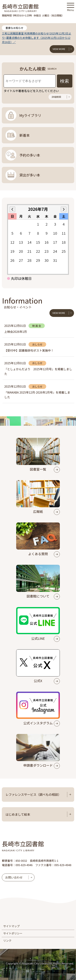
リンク (7, 940)
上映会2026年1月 (15, 332)
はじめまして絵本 (18, 814)
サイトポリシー (13, 933)
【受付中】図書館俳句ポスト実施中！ (29, 350)
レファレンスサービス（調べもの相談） (33, 794)
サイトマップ (11, 926)
